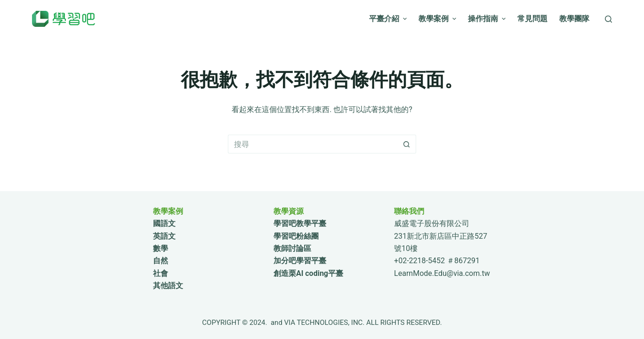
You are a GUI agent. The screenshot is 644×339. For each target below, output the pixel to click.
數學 (161, 248)
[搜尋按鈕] (407, 144)
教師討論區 (292, 248)
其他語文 (168, 286)
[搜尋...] (313, 144)
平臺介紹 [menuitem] (389, 19)
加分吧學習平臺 (300, 261)
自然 (161, 261)
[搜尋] (608, 19)
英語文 (164, 236)
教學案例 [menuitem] (439, 19)
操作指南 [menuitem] (488, 19)
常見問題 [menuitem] (532, 19)
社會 (161, 273)
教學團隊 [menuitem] (574, 19)
